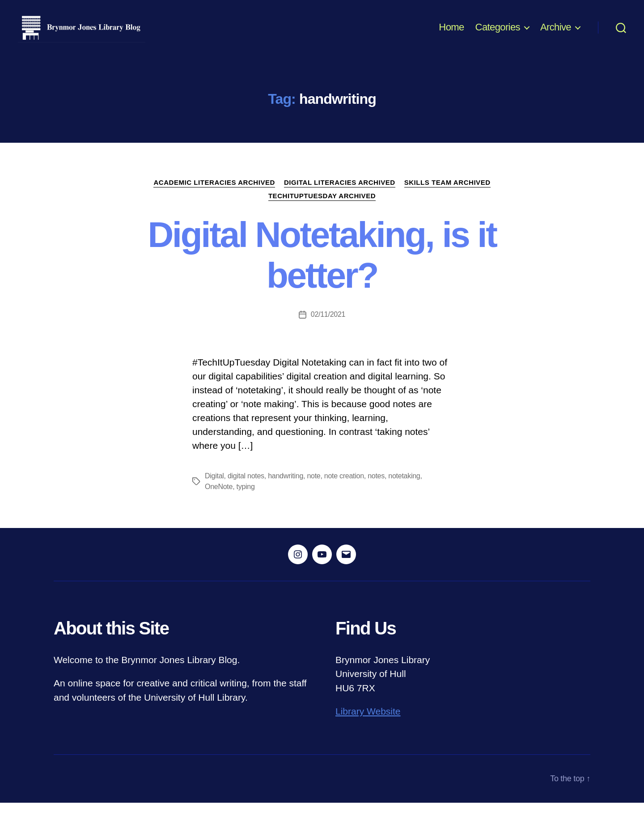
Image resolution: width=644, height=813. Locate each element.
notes (376, 486)
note (314, 486)
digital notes (246, 486)
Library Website (368, 722)
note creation (344, 486)
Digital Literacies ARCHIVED (340, 193)
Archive (556, 32)
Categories (498, 32)
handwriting (286, 486)
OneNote (219, 497)
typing (246, 497)
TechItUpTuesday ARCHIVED (322, 206)
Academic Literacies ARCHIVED (214, 193)
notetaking (404, 486)
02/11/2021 (328, 325)
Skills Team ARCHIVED (447, 193)
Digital (214, 486)
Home (451, 32)
